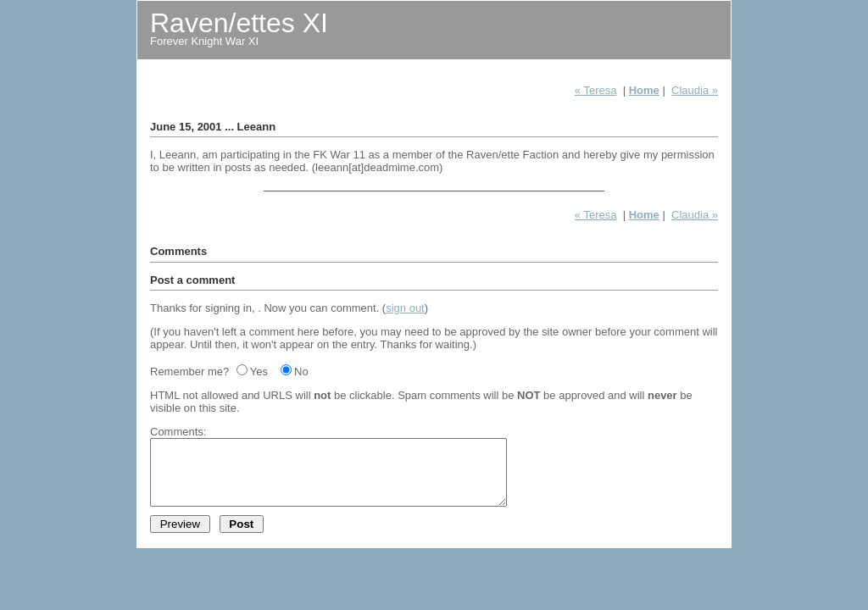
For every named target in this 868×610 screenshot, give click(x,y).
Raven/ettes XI (239, 23)
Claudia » (695, 90)
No (301, 372)
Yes (259, 372)
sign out (405, 308)
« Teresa (596, 90)
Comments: (178, 432)
